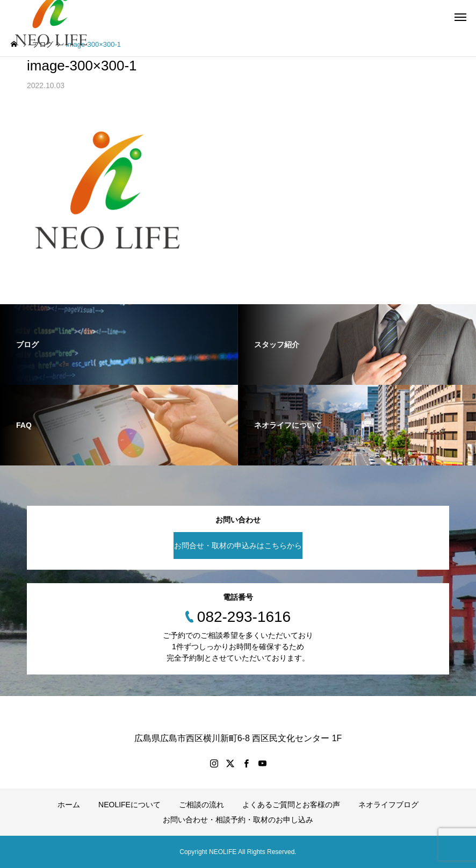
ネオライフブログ (388, 805)
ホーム (69, 805)
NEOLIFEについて (129, 805)
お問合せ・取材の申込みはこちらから (238, 546)
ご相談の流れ (201, 805)
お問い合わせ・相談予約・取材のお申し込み (238, 820)
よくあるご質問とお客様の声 (291, 805)
